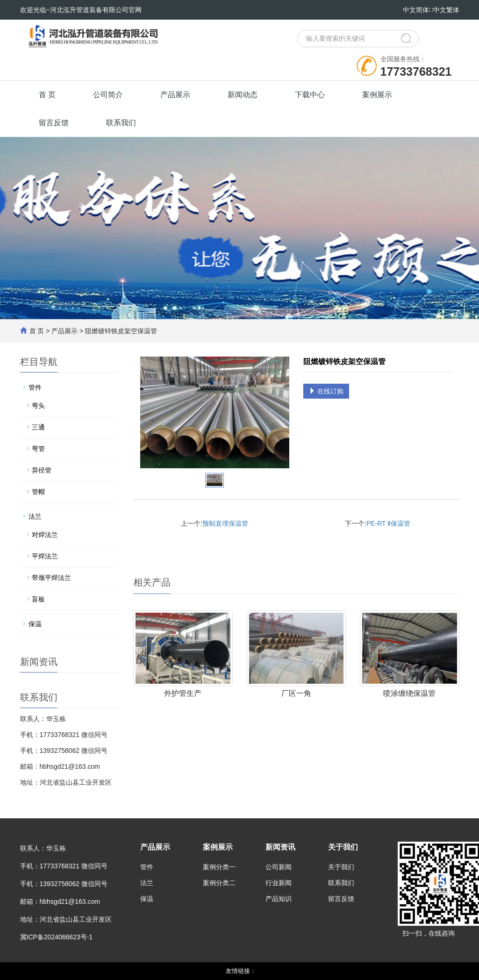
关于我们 (343, 847)
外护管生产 (183, 693)
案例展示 (377, 95)
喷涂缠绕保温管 (409, 693)
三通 (38, 427)
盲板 (38, 599)
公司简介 (108, 95)
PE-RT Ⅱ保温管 (388, 523)
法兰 (35, 516)
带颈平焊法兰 (51, 578)
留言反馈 (54, 123)
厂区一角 (296, 693)
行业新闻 (279, 883)
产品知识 (279, 899)
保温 (35, 624)
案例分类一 (219, 867)
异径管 (42, 470)
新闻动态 (243, 95)
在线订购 (326, 391)
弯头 (38, 406)
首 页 (47, 95)
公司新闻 (279, 867)
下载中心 (310, 95)
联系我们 (121, 123)
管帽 (38, 492)
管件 (35, 387)
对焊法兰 (45, 535)
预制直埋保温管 (225, 523)
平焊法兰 (45, 556)
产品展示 (175, 95)
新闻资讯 (280, 847)
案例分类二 (219, 883)
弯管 (38, 449)
